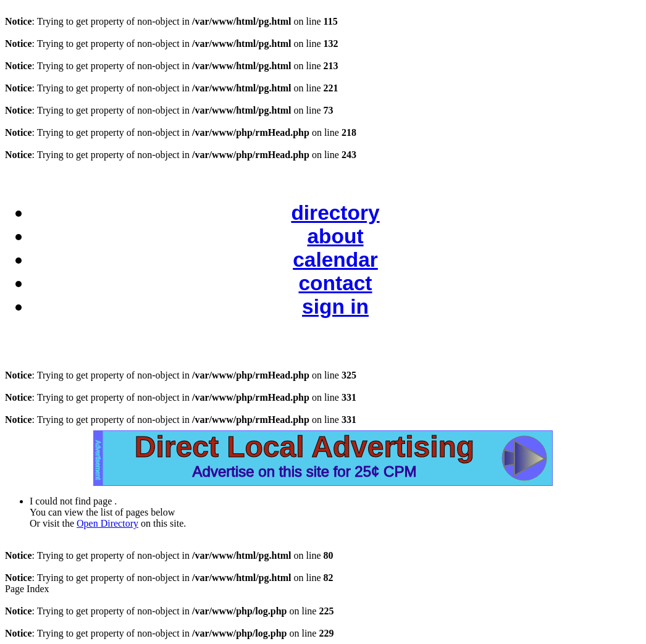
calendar (335, 260)
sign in (335, 307)
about (335, 236)
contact (335, 283)
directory (335, 213)
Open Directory (107, 523)
